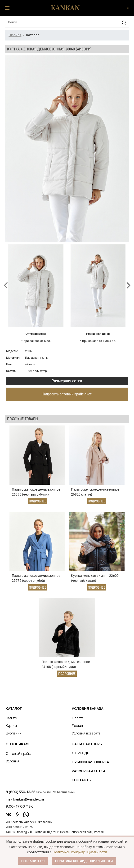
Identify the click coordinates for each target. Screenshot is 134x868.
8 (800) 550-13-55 (20, 792)
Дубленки (14, 734)
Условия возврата (86, 734)
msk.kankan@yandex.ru (25, 800)
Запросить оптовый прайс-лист (67, 394)
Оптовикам (17, 744)
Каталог (14, 709)
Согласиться (33, 861)
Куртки (11, 726)
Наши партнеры (87, 744)
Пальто (11, 718)
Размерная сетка (67, 381)
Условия (12, 761)
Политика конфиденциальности (84, 861)
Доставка (79, 726)
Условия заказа (88, 709)
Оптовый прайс (18, 754)
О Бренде (80, 753)
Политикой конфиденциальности (80, 852)
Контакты (82, 780)
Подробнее (38, 501)
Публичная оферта (90, 762)
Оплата (78, 718)
